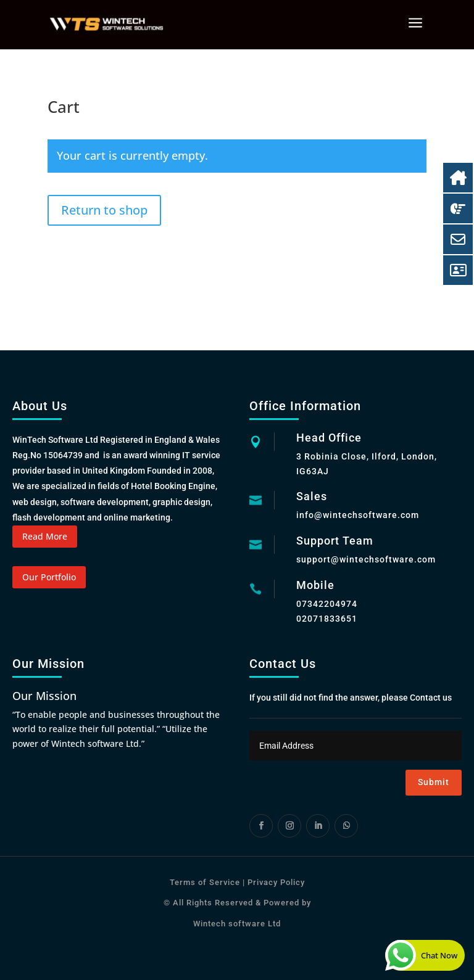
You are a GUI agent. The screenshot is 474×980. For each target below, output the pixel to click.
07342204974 (327, 604)
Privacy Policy (275, 882)
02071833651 (327, 619)
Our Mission (44, 696)
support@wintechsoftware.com (366, 559)
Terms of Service (205, 882)
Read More (45, 536)
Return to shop (104, 210)
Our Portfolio (49, 577)
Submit (434, 782)
